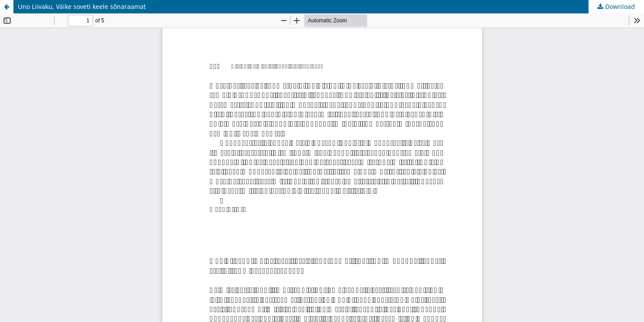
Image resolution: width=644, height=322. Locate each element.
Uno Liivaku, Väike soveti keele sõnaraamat (82, 6)
